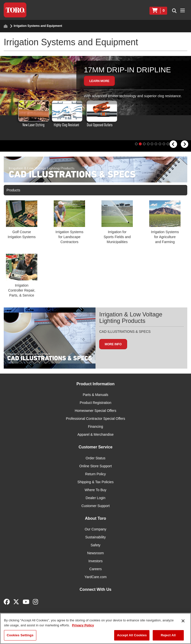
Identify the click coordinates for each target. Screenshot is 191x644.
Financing (96, 433)
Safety (95, 552)
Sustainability (96, 544)
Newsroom (96, 560)
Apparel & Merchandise (95, 441)
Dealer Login (95, 505)
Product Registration (96, 410)
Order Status (95, 465)
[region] (95, 628)
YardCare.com (95, 584)
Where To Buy (95, 497)
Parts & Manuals (96, 402)
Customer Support (95, 513)
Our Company (95, 536)
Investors (96, 568)
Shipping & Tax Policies (95, 489)
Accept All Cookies (132, 635)
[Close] (183, 621)
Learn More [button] (99, 81)
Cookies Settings (20, 635)
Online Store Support (96, 473)
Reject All (168, 635)
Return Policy (95, 481)
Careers (95, 576)
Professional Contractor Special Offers (95, 426)
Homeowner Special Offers (95, 418)
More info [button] (113, 351)
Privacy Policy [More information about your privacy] (83, 625)
